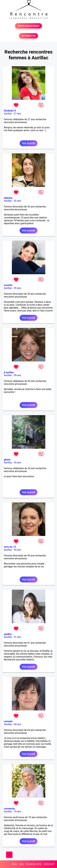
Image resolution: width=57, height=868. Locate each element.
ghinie (7, 460)
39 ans (17, 375)
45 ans (17, 550)
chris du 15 (10, 547)
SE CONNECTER (28, 36)
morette (8, 285)
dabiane (8, 198)
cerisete (8, 721)
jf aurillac (9, 372)
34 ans (17, 463)
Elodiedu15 (10, 111)
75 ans (17, 811)
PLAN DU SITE (34, 864)
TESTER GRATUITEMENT (28, 26)
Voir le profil (28, 143)
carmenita (9, 809)
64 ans (17, 724)
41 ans (17, 637)
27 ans (17, 114)
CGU (21, 864)
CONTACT (49, 864)
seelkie (8, 634)
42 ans (17, 201)
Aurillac (8, 114)
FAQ (15, 864)
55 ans (17, 288)
